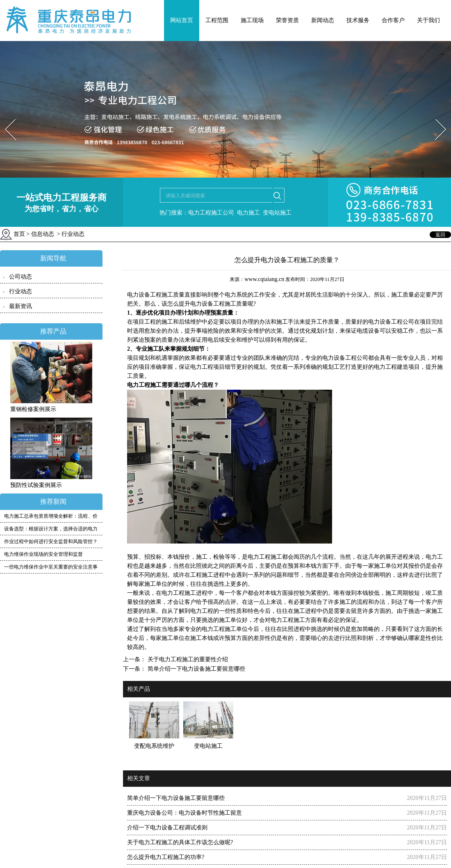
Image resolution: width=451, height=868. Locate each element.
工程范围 (217, 20)
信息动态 (43, 234)
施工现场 (252, 20)
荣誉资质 (287, 20)
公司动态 (20, 277)
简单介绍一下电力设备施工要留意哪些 (196, 669)
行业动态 (20, 291)
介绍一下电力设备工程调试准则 (167, 828)
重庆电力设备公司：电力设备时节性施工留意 (184, 813)
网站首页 (182, 20)
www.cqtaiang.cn (264, 279)
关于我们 (428, 20)
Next (436, 117)
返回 (440, 235)
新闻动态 (323, 20)
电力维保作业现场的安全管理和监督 (43, 554)
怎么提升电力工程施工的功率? (166, 857)
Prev (5, 117)
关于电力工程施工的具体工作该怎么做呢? (180, 842)
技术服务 (358, 20)
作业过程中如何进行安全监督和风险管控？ (51, 541)
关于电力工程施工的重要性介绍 (187, 659)
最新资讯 (20, 306)
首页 (19, 234)
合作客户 (393, 20)
